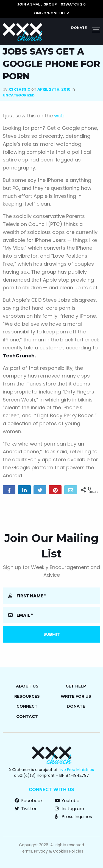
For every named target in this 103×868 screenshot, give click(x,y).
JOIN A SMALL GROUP (37, 4)
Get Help (76, 686)
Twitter (26, 809)
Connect (27, 706)
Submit (52, 634)
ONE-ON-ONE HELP (51, 13)
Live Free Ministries (76, 770)
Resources (27, 696)
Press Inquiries (73, 817)
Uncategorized (19, 95)
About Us (27, 686)
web (59, 116)
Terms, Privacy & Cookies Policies (51, 851)
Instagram (69, 809)
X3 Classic (19, 89)
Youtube (67, 801)
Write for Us (76, 696)
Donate (79, 28)
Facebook (29, 801)
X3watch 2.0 (73, 4)
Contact (27, 716)
